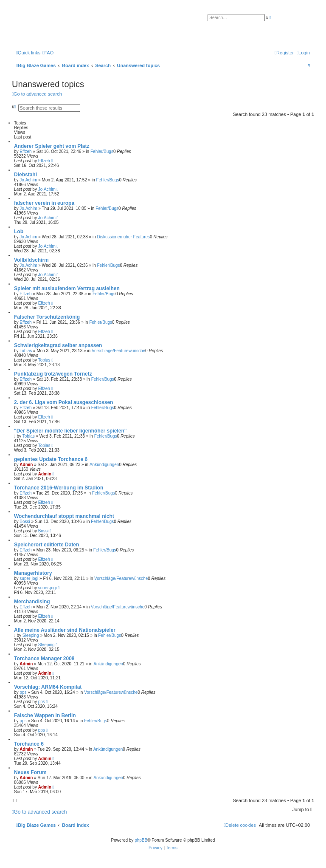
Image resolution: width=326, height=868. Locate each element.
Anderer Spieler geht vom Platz (52, 146)
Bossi (25, 522)
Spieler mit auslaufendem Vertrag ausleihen (67, 288)
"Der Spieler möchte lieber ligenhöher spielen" (70, 431)
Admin (26, 465)
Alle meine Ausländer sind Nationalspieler (65, 630)
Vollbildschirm (31, 260)
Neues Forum (30, 772)
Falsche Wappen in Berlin (45, 715)
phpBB (141, 840)
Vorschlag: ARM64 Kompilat (48, 687)
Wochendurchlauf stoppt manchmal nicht (64, 516)
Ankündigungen (104, 465)
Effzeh (25, 151)
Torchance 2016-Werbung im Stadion (59, 488)
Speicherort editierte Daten (46, 545)
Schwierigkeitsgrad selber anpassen (58, 345)
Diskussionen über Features (124, 237)
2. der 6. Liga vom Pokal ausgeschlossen (63, 402)
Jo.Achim (28, 180)
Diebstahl (25, 175)
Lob (19, 232)
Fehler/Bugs (102, 151)
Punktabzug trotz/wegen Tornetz (53, 374)
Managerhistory (33, 573)
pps (23, 692)
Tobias (26, 351)
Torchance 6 (29, 744)
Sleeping (31, 635)
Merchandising (32, 602)
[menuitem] (48, 53)
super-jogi (29, 578)
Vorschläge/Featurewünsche (118, 351)
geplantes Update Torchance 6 (51, 459)
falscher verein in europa (44, 203)
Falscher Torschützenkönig (47, 317)
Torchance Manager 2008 (44, 659)
